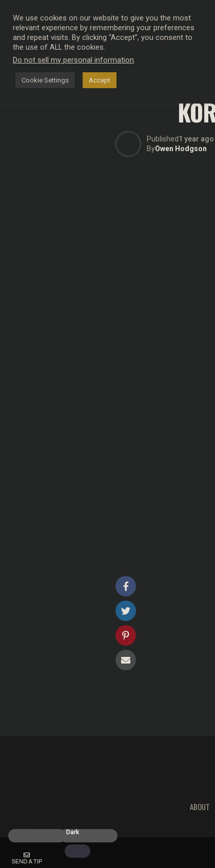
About (200, 807)
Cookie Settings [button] (45, 80)
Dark (73, 832)
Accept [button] (100, 80)
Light (22, 832)
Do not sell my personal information (73, 60)
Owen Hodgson (181, 149)
